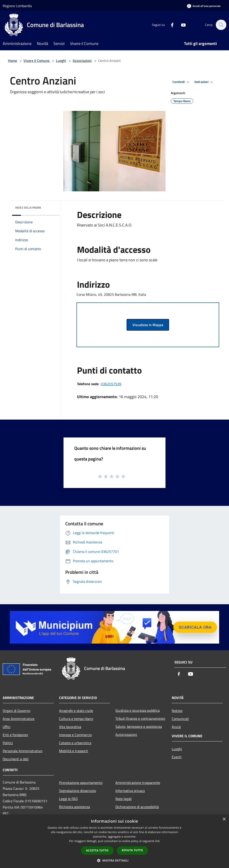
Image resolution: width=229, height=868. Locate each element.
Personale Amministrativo (22, 751)
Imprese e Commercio (75, 735)
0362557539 (111, 384)
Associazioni (82, 61)
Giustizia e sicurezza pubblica (138, 710)
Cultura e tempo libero (76, 719)
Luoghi (61, 61)
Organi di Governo (16, 711)
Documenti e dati (16, 759)
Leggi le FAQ (68, 799)
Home (13, 61)
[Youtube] (181, 25)
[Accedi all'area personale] (204, 6)
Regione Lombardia (17, 6)
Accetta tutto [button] (97, 850)
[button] (114, 860)
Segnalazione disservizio (77, 791)
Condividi (182, 82)
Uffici (7, 727)
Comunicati (180, 719)
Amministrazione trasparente (138, 783)
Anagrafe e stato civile (76, 711)
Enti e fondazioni (15, 735)
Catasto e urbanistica (75, 743)
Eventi (177, 757)
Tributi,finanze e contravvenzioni (140, 718)
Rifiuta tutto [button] (133, 850)
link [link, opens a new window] (158, 841)
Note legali (124, 799)
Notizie (177, 711)
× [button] (224, 819)
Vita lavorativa (70, 727)
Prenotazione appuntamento (81, 783)
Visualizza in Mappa (148, 325)
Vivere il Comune (37, 61)
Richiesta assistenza (74, 807)
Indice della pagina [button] (28, 208)
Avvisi (176, 727)
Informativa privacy (130, 791)
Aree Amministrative (19, 719)
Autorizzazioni (126, 735)
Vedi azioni (204, 82)
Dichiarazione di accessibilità (137, 807)
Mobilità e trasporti (74, 751)
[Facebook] (170, 25)
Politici (8, 743)
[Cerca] (221, 25)
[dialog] (114, 841)
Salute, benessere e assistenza (139, 727)
